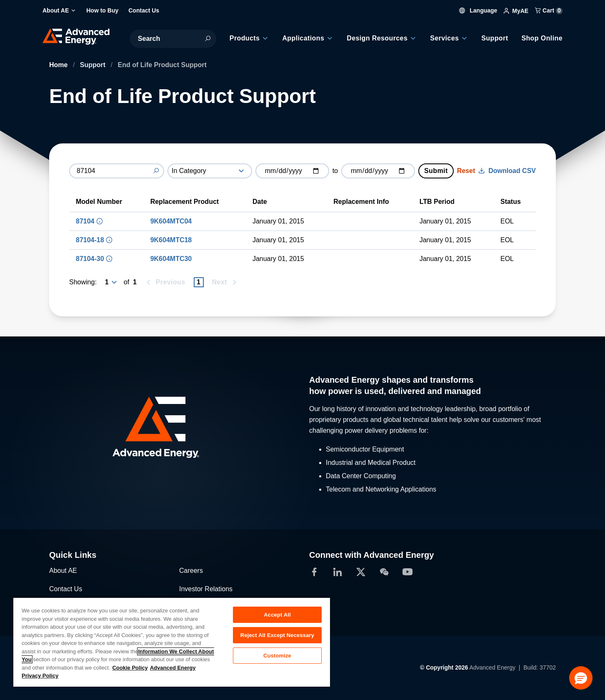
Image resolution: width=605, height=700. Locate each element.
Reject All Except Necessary (277, 635)
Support (94, 65)
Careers (191, 571)
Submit (436, 171)
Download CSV (507, 171)
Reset (466, 171)
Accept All (277, 615)
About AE (63, 571)
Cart (549, 10)
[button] (581, 678)
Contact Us (66, 589)
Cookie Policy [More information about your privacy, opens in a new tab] (130, 668)
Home (59, 65)
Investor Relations (206, 589)
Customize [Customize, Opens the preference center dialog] (277, 656)
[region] (172, 642)
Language (478, 10)
